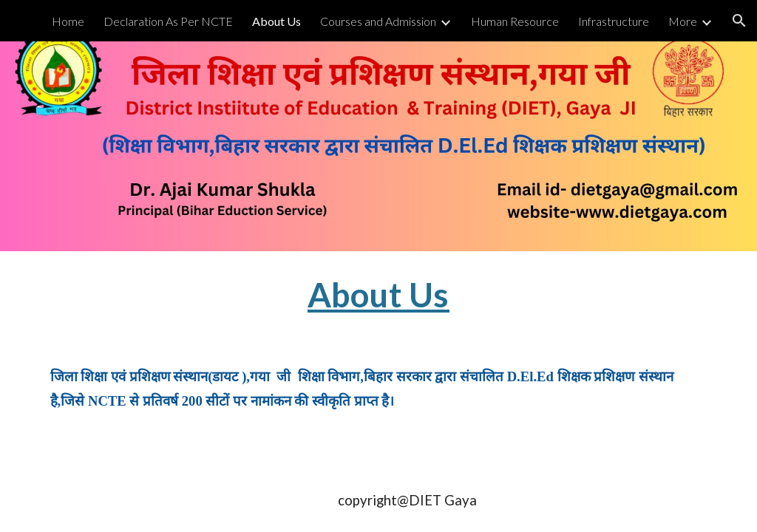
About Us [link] (276, 21)
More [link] (683, 21)
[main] (378, 295)
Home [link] (68, 21)
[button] (739, 21)
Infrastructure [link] (614, 21)
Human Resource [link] (515, 21)
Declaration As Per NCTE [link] (168, 21)
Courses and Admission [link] (378, 21)
